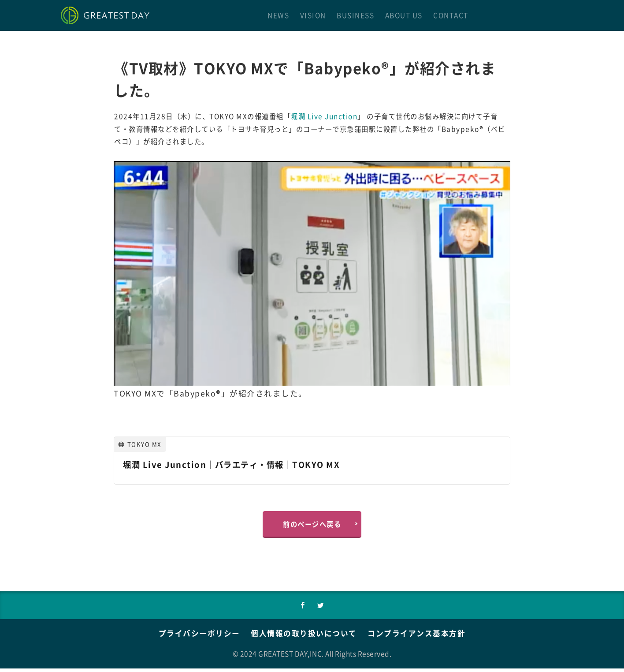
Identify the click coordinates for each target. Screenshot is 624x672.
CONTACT (451, 15)
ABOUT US (404, 15)
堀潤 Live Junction (324, 116)
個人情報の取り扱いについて (304, 637)
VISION (313, 15)
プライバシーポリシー (194, 637)
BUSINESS (355, 15)
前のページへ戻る (312, 525)
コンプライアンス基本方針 (422, 637)
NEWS (278, 15)
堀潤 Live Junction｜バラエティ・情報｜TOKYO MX (239, 464)
